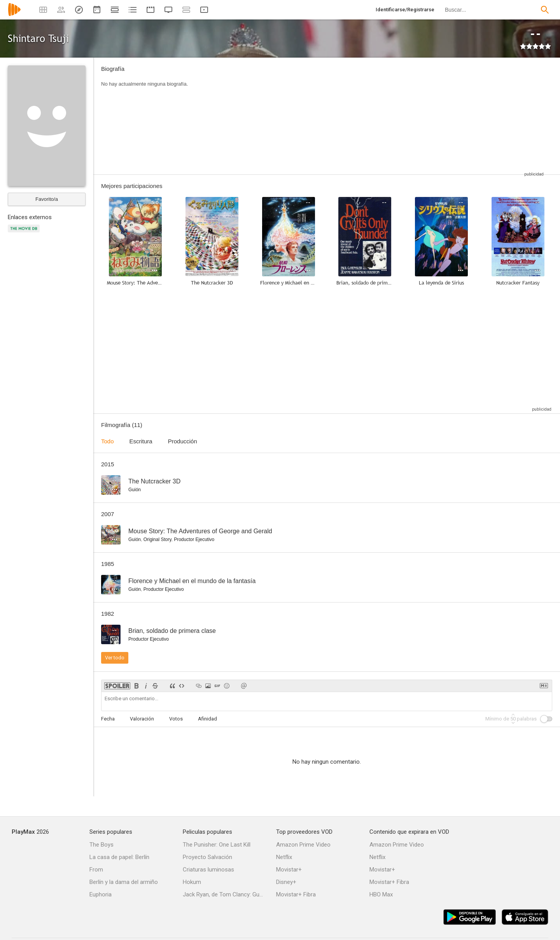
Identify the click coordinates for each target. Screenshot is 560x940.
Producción (183, 441)
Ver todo (115, 658)
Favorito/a (47, 199)
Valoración (142, 719)
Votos (176, 719)
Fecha (108, 719)
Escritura (141, 441)
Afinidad (207, 719)
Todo (108, 441)
